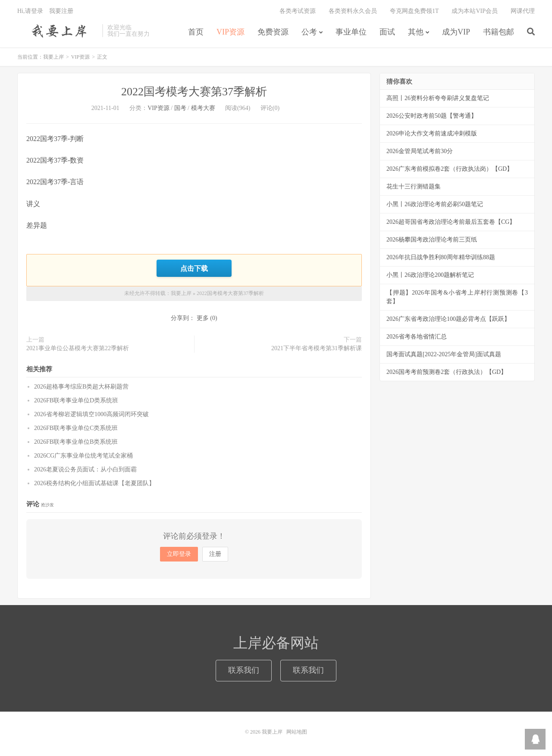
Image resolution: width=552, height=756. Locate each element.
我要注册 (61, 11)
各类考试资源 (298, 11)
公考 (309, 32)
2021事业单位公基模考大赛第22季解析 (78, 348)
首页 (196, 32)
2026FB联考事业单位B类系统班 (76, 442)
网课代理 (523, 11)
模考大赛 (203, 108)
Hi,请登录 (30, 11)
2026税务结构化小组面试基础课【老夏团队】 (94, 483)
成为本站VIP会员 (475, 11)
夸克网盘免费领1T (414, 11)
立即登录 (179, 554)
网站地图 (297, 732)
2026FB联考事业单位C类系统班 (76, 428)
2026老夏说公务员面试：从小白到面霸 (85, 469)
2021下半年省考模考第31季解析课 (317, 348)
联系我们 (244, 670)
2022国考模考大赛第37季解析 (194, 92)
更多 (203, 318)
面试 (387, 32)
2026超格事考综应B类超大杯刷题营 (81, 387)
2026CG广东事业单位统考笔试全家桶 (83, 456)
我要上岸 (58, 31)
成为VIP (456, 32)
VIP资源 (231, 32)
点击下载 (194, 268)
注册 (215, 554)
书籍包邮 (499, 32)
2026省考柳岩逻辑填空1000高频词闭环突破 (91, 414)
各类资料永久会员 (353, 11)
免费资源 (273, 32)
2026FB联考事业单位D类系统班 (76, 400)
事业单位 (351, 32)
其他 (416, 32)
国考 (180, 108)
